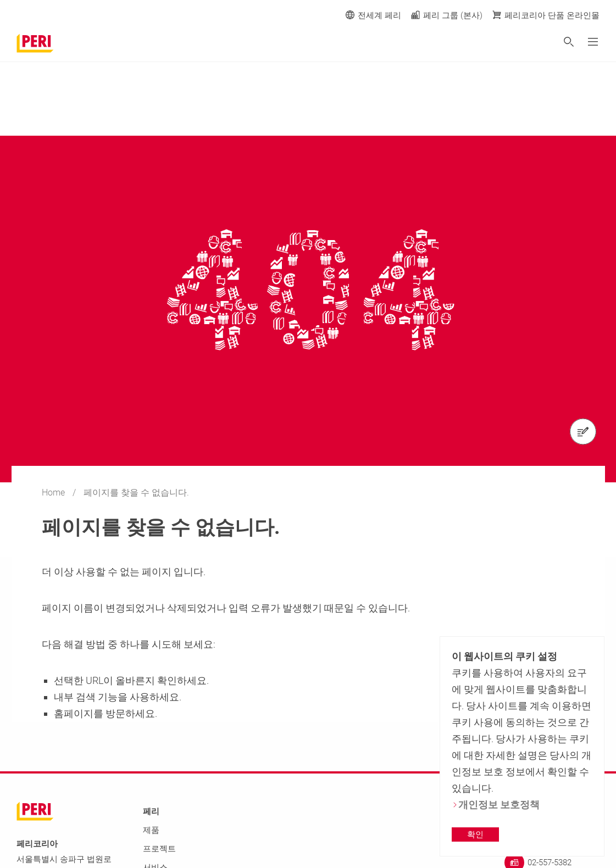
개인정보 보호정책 (496, 805)
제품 (151, 830)
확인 (475, 834)
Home (54, 493)
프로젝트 (159, 849)
